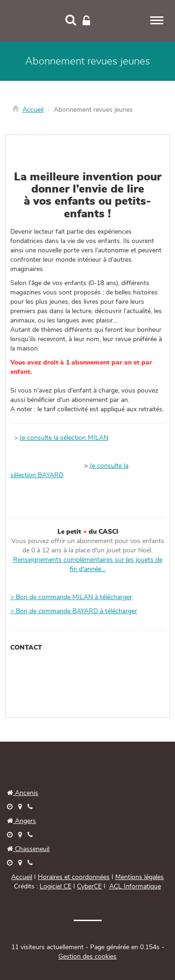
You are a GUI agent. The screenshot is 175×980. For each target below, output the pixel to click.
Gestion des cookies (87, 957)
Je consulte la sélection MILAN (64, 438)
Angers (24, 821)
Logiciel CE (56, 887)
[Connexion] (86, 21)
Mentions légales (140, 877)
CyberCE (89, 887)
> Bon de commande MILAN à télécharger (71, 597)
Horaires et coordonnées (74, 877)
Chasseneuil (28, 849)
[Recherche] (71, 21)
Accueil (33, 110)
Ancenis (23, 793)
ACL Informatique (135, 887)
